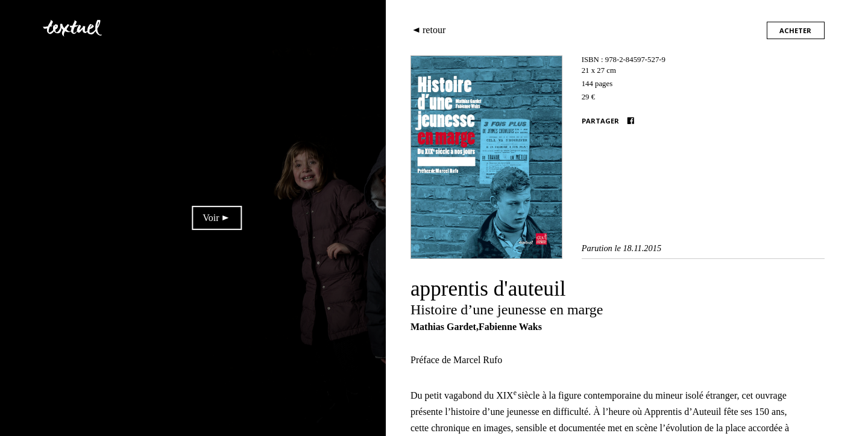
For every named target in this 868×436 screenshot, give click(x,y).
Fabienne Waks (510, 327)
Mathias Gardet (443, 327)
